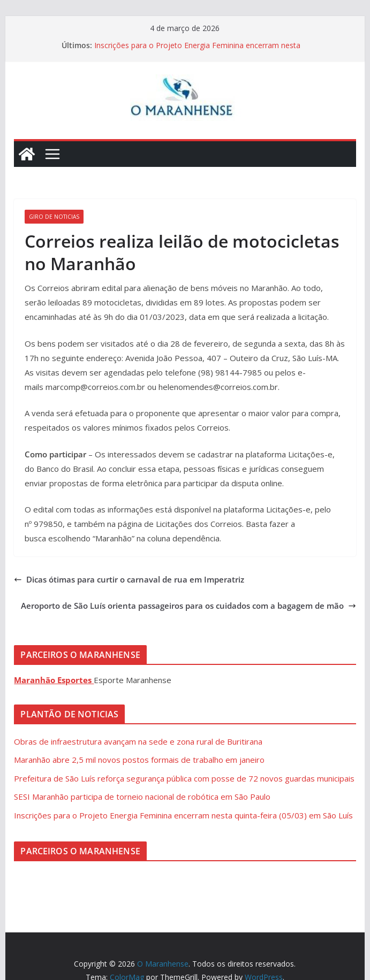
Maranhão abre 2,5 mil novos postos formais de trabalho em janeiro (139, 760)
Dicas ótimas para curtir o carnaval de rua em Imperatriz (129, 579)
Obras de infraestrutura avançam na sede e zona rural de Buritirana (138, 741)
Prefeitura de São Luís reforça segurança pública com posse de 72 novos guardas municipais (184, 778)
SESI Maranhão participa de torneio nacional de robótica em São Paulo (142, 797)
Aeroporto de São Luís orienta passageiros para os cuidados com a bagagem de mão (188, 606)
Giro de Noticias (54, 217)
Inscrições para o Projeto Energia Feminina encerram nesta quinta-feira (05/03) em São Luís (197, 51)
